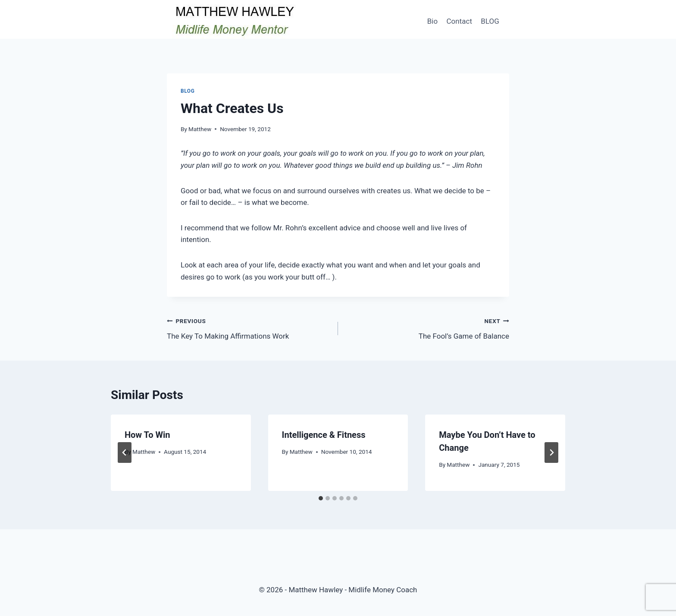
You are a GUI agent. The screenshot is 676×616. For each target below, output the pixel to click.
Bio (432, 21)
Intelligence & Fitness (324, 435)
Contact (459, 21)
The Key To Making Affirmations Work (249, 328)
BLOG (490, 21)
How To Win (147, 435)
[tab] (321, 498)
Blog (188, 91)
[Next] (551, 453)
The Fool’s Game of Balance (427, 328)
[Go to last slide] (125, 453)
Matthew (200, 129)
